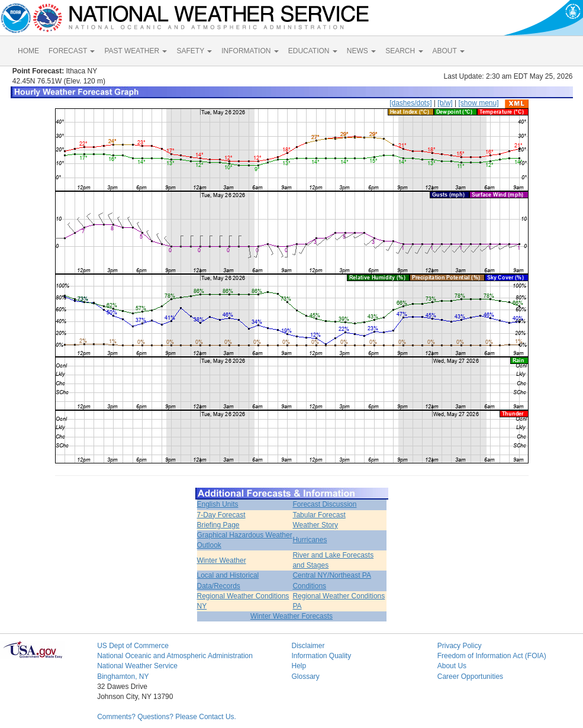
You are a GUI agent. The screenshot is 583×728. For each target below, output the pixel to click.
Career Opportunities (470, 677)
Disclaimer (308, 646)
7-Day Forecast (221, 515)
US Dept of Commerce (133, 646)
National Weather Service (137, 666)
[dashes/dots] (410, 103)
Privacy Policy (460, 646)
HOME (28, 51)
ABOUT (449, 51)
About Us (452, 666)
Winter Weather (222, 561)
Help (299, 666)
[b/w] (445, 103)
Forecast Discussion (324, 504)
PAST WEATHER (136, 51)
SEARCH (404, 51)
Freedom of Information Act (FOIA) (492, 656)
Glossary (305, 677)
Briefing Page (218, 525)
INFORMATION (250, 51)
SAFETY (194, 51)
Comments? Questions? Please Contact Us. (167, 717)
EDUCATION (313, 51)
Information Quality (321, 656)
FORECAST (72, 51)
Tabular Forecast (319, 515)
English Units (218, 504)
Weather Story (315, 525)
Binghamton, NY (123, 677)
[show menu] (478, 103)
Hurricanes (310, 540)
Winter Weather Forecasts (291, 616)
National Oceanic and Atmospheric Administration (175, 656)
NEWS (361, 51)
